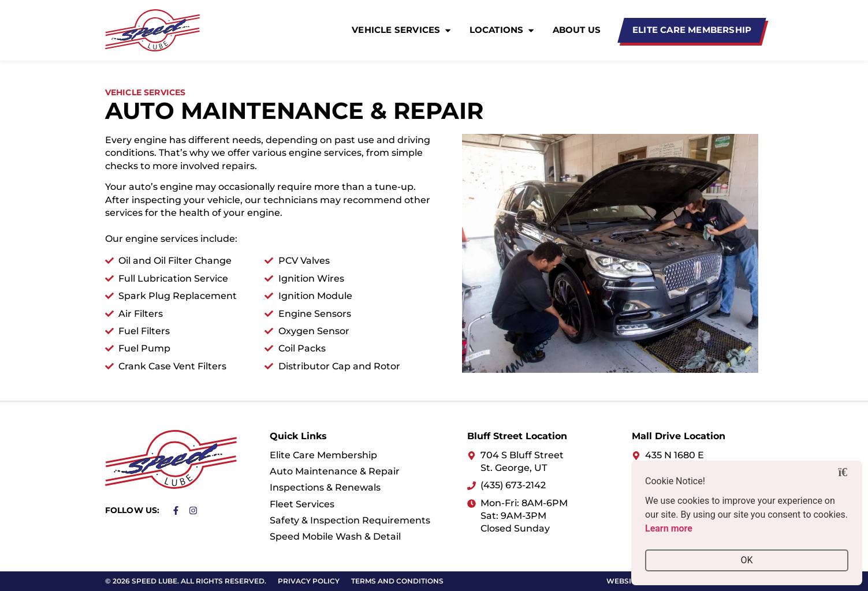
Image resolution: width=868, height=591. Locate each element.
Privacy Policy (309, 581)
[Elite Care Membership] (692, 30)
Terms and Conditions (397, 581)
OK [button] (746, 560)
